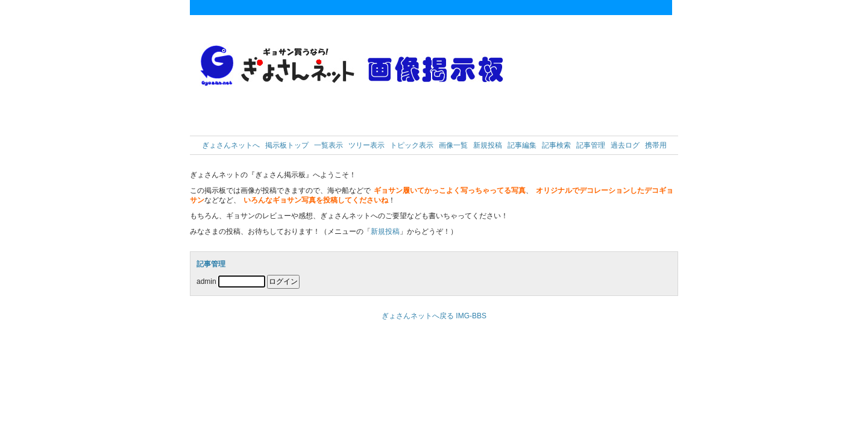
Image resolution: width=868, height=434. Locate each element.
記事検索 (556, 145)
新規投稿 (488, 145)
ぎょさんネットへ (231, 145)
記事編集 (522, 145)
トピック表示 (412, 145)
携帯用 (656, 145)
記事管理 (591, 145)
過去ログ (625, 145)
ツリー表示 (366, 145)
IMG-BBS (471, 316)
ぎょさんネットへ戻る (418, 316)
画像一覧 (453, 145)
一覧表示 (329, 145)
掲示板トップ (287, 145)
